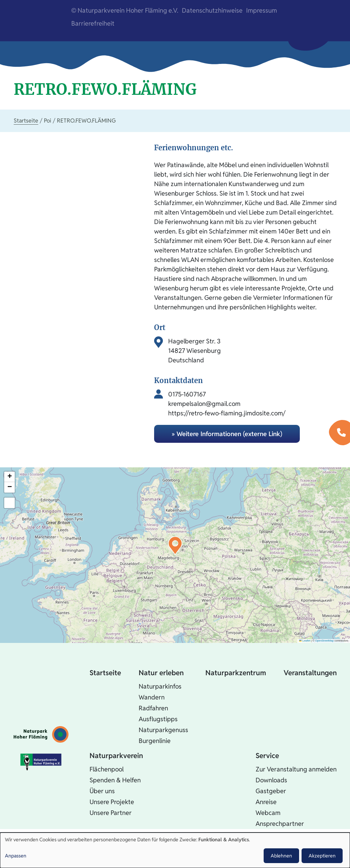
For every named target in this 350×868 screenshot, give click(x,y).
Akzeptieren (322, 856)
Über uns (102, 791)
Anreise (266, 802)
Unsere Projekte (112, 802)
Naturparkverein (116, 756)
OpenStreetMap (325, 641)
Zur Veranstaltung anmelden (296, 769)
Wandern (152, 697)
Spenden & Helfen (115, 780)
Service (267, 756)
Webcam (268, 813)
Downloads (271, 780)
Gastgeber (271, 791)
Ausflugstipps (158, 719)
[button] (175, 546)
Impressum (262, 10)
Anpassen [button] (16, 856)
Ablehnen (281, 856)
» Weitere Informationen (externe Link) (227, 434)
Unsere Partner (111, 813)
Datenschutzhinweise (212, 10)
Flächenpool (107, 769)
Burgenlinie (155, 741)
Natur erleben (161, 673)
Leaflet (305, 641)
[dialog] (175, 850)
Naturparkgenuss (163, 730)
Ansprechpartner (280, 824)
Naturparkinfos (160, 686)
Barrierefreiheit (93, 23)
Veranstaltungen (310, 673)
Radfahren (153, 708)
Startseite (26, 121)
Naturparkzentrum (236, 673)
